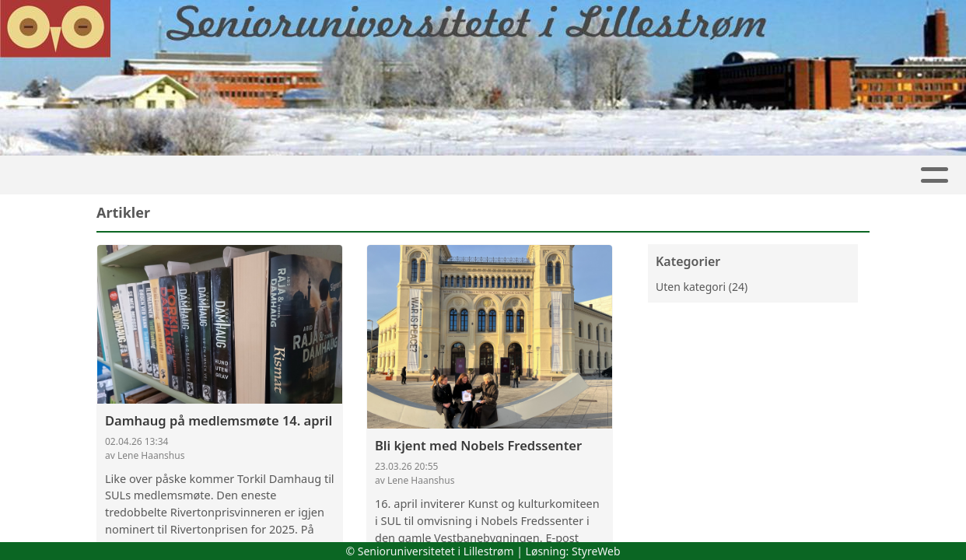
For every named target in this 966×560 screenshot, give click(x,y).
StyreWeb (596, 551)
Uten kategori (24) (702, 287)
